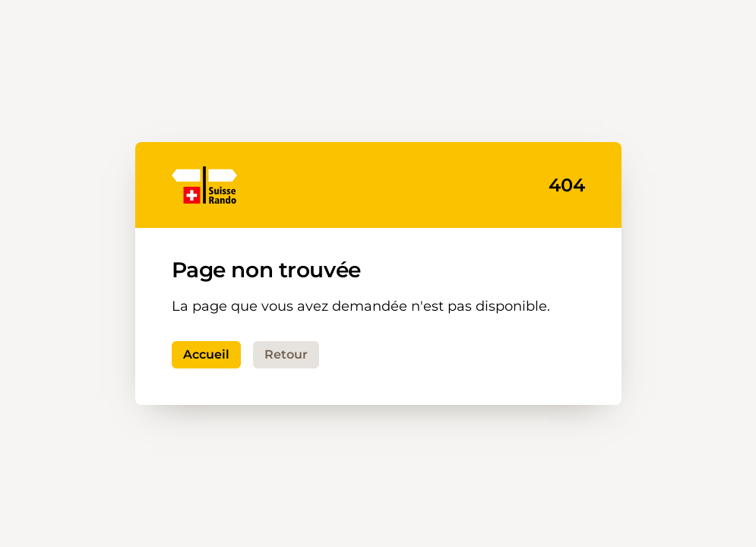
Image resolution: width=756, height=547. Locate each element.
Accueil (206, 354)
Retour (286, 354)
